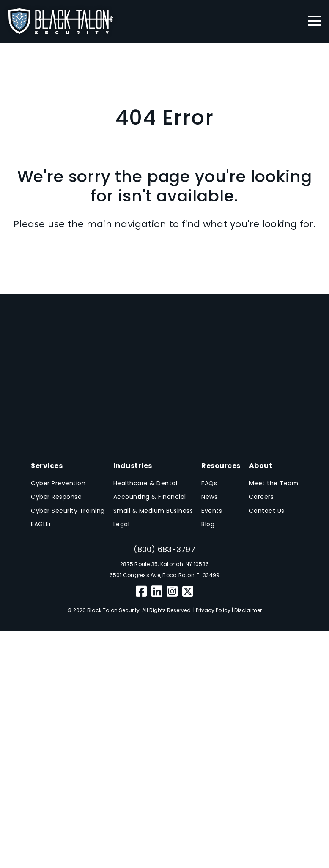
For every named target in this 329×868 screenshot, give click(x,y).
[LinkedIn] (157, 592)
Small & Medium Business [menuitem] (153, 511)
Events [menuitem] (212, 511)
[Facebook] (141, 592)
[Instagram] (172, 592)
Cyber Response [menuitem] (56, 497)
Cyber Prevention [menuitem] (58, 483)
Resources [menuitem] (221, 466)
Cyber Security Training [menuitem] (68, 511)
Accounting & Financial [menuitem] (150, 497)
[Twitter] (188, 592)
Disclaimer (248, 610)
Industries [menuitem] (133, 466)
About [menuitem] (261, 466)
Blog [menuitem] (208, 524)
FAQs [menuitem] (209, 483)
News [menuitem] (209, 497)
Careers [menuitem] (262, 497)
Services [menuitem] (47, 466)
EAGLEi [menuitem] (41, 524)
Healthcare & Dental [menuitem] (145, 483)
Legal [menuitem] (122, 524)
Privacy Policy (213, 610)
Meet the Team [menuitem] (274, 483)
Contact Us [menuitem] (267, 511)
